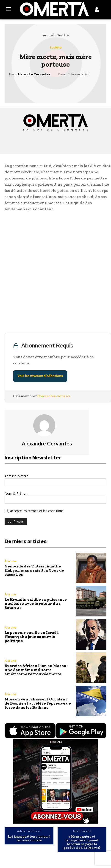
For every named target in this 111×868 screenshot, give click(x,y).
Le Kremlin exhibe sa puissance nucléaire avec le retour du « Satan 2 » (36, 603)
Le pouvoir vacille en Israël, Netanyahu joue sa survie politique (32, 637)
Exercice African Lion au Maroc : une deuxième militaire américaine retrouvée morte (36, 670)
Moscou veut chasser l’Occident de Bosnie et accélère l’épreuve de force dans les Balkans (38, 703)
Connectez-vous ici (54, 396)
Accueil (49, 35)
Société (63, 35)
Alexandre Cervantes (34, 74)
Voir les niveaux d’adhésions (40, 376)
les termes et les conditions (43, 511)
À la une (10, 561)
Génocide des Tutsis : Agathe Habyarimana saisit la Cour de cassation (34, 570)
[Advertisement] (55, 274)
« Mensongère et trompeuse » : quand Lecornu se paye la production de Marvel (82, 842)
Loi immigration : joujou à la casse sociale (29, 838)
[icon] (97, 11)
